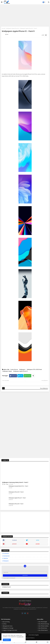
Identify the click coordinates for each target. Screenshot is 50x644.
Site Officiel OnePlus (43, 626)
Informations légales (34, 635)
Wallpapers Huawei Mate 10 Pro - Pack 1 (18, 486)
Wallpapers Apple (7, 371)
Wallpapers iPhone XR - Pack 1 (16, 504)
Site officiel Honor (43, 628)
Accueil (3, 28)
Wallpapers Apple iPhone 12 (13, 28)
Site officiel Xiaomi (43, 630)
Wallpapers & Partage (8, 628)
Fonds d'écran (14, 370)
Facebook (14, 376)
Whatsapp (28, 376)
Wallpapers (22, 370)
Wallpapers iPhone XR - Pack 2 (16, 492)
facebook (14, 540)
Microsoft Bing (6, 622)
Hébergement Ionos (7, 626)
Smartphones (6, 556)
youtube (38, 544)
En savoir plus (20, 637)
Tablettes (6, 558)
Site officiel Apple (43, 622)
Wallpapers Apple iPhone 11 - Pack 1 (17, 498)
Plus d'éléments (44, 388)
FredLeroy (32, 638)
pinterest (14, 544)
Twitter (21, 376)
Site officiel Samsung (44, 624)
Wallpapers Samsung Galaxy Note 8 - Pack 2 (15, 482)
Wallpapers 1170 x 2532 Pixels (34, 370)
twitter (38, 540)
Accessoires (6, 553)
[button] (49, 2)
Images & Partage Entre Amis (10, 630)
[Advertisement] (25, 15)
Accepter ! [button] (7, 640)
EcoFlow (4, 624)
